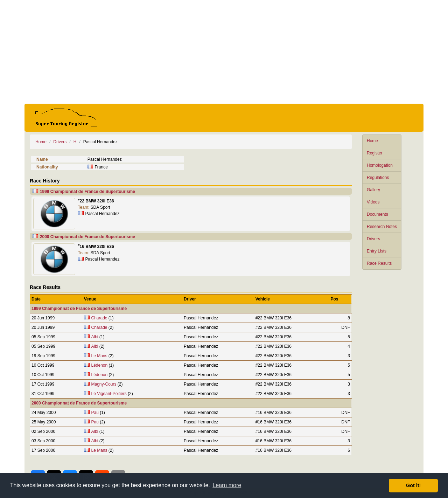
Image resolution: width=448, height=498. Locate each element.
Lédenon (100, 365)
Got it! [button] (413, 485)
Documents (377, 214)
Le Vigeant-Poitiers (109, 394)
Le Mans (99, 356)
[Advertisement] (224, 52)
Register (375, 153)
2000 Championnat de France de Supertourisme (87, 237)
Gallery (373, 190)
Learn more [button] (227, 485)
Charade (99, 318)
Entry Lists (377, 251)
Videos (373, 202)
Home (372, 141)
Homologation (380, 165)
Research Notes (382, 227)
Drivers (373, 239)
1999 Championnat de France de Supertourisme (87, 192)
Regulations (378, 178)
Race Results (379, 263)
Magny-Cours (104, 384)
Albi (95, 337)
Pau (95, 413)
